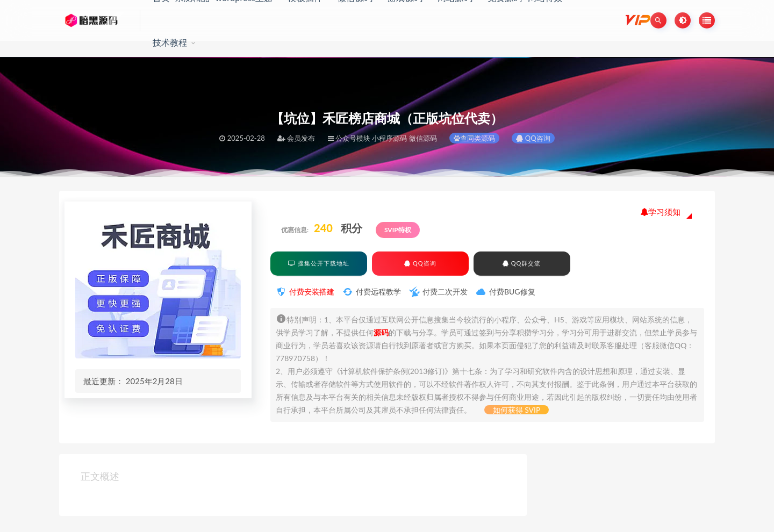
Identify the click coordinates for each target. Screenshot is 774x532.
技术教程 (170, 42)
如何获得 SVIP (517, 410)
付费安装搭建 (312, 292)
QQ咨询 (533, 138)
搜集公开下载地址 (319, 263)
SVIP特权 (398, 230)
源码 (381, 332)
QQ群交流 (522, 263)
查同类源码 (474, 138)
